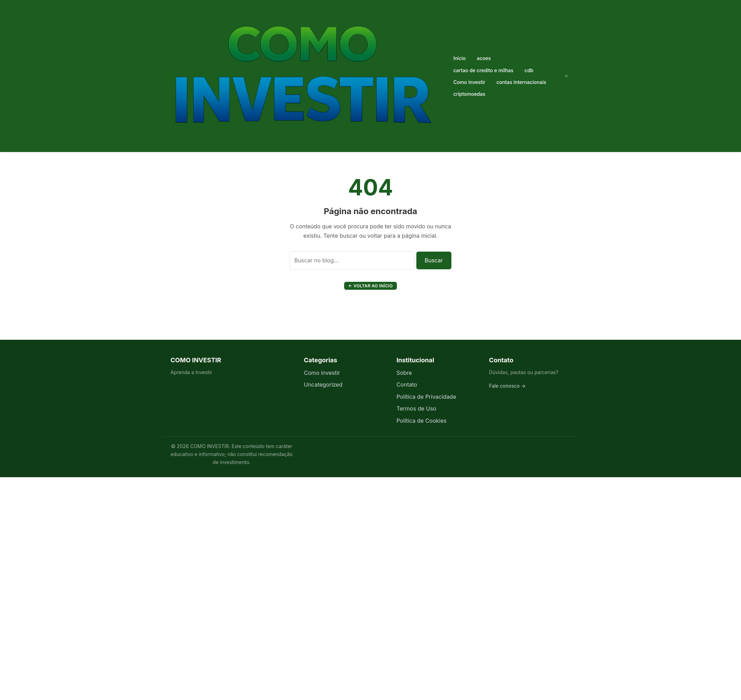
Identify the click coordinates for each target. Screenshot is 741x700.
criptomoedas (469, 94)
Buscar (434, 260)
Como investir (469, 82)
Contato (407, 385)
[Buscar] (566, 76)
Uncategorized (323, 385)
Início (459, 58)
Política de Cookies (422, 421)
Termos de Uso (417, 408)
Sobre (404, 373)
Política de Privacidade (426, 397)
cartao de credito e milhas (483, 70)
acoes (484, 58)
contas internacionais (521, 82)
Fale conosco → (507, 386)
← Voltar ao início (370, 286)
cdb (529, 70)
